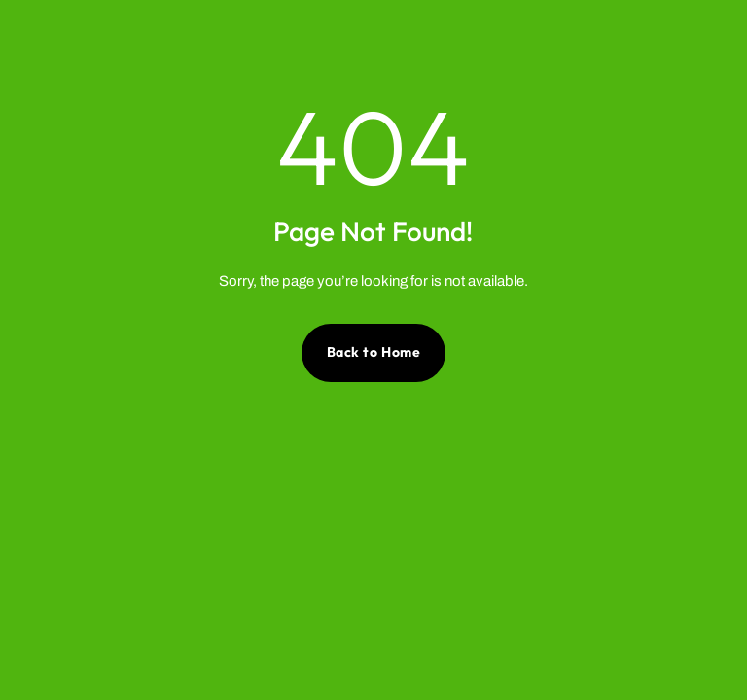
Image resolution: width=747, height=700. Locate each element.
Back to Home (374, 352)
